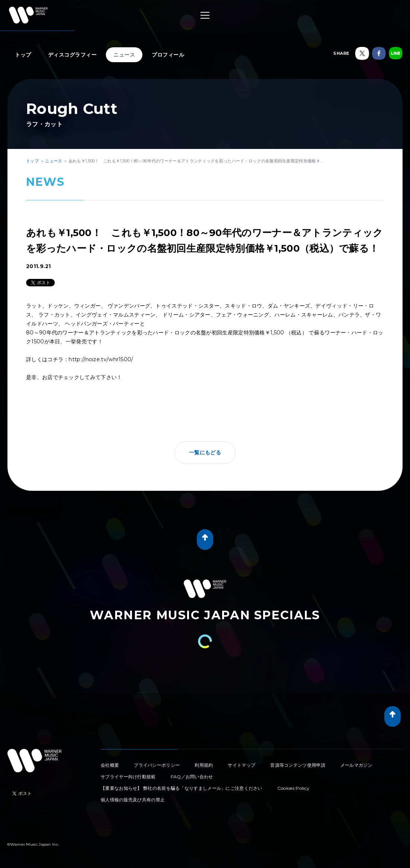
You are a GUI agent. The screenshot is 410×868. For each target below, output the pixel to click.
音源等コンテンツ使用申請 (298, 765)
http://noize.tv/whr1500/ (101, 359)
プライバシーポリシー (157, 765)
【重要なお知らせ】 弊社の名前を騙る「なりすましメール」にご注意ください (182, 788)
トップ (23, 55)
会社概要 (110, 765)
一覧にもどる (205, 452)
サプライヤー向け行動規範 (128, 777)
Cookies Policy (293, 788)
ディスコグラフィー (72, 55)
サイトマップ (242, 765)
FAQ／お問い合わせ (192, 777)
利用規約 (204, 765)
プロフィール (168, 55)
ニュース (124, 55)
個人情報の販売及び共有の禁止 (133, 800)
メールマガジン (356, 765)
